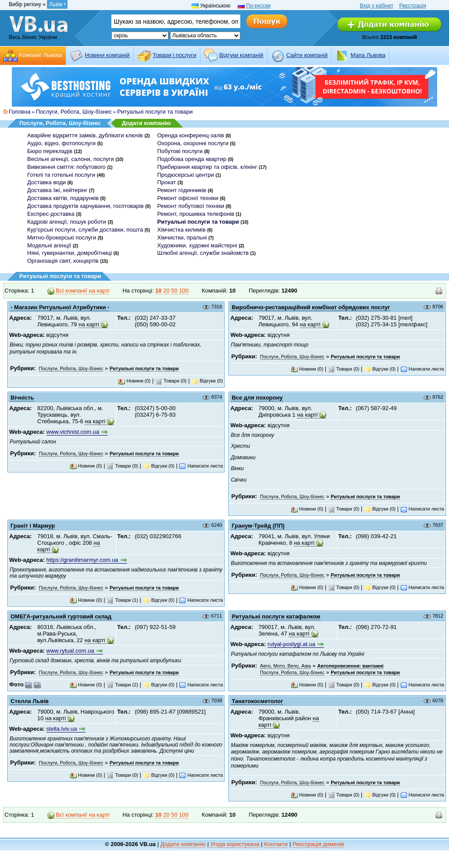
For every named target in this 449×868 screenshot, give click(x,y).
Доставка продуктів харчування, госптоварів (86, 206)
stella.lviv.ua (62, 729)
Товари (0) (171, 381)
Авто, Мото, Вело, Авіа (285, 666)
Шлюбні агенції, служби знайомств (203, 253)
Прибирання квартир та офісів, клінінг (207, 167)
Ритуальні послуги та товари (155, 112)
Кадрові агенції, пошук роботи (67, 222)
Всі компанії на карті (78, 291)
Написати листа (422, 369)
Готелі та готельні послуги (61, 175)
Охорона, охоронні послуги (193, 143)
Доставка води (46, 182)
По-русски (259, 6)
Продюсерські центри (185, 175)
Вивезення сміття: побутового (66, 167)
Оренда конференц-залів (190, 135)
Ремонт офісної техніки (187, 198)
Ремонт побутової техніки (191, 206)
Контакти (276, 844)
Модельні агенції (49, 245)
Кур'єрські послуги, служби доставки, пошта (85, 230)
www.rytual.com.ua (70, 651)
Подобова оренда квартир (192, 159)
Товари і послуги (175, 55)
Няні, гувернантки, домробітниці (69, 253)
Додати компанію (146, 123)
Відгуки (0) (207, 381)
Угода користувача (235, 844)
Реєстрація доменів (318, 844)
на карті (89, 324)
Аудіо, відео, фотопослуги (61, 143)
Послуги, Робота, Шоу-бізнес (74, 112)
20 (166, 291)
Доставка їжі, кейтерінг (57, 190)
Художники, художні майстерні (197, 245)
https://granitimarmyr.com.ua (82, 560)
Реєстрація (412, 6)
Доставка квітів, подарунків (63, 198)
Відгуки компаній (241, 55)
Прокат (166, 182)
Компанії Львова (41, 55)
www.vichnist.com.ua (73, 432)
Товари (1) (122, 600)
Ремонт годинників (182, 190)
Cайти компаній (307, 55)
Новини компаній (107, 55)
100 (184, 291)
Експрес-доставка (51, 214)
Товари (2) (122, 685)
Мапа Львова (368, 55)
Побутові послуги (180, 151)
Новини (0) (134, 381)
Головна (20, 112)
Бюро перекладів (50, 151)
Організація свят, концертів (63, 261)
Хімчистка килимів (181, 230)
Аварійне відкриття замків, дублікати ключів (85, 135)
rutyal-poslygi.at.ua (291, 644)
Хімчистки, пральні (182, 238)
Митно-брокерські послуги (62, 238)
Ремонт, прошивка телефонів (196, 214)
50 (174, 291)
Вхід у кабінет (377, 6)
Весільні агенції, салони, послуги (71, 159)
